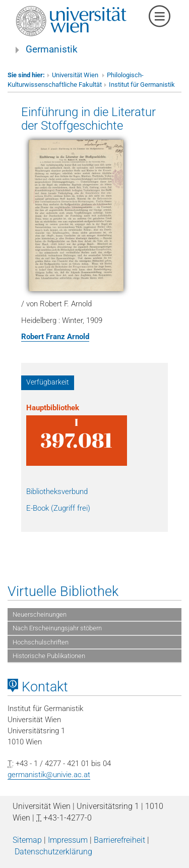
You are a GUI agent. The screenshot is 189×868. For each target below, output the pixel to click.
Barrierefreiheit (119, 840)
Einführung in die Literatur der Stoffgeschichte (88, 119)
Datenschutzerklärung (53, 852)
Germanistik (52, 49)
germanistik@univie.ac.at (49, 775)
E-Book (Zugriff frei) (58, 508)
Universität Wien (76, 75)
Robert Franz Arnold (55, 337)
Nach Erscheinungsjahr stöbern (57, 628)
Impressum (68, 840)
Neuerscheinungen (40, 614)
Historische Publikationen (49, 656)
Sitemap (27, 840)
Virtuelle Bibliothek (63, 591)
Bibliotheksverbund (57, 492)
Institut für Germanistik (142, 85)
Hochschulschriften (41, 642)
